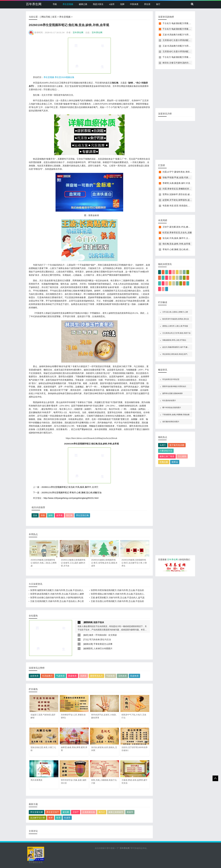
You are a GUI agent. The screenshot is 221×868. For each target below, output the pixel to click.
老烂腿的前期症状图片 (171, 422)
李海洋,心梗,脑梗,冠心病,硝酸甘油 (179, 249)
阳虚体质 (134, 676)
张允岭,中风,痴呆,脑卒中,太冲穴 (177, 238)
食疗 (158, 4)
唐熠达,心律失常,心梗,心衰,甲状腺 (175, 326)
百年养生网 (34, 4)
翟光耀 (66, 812)
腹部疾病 (88, 622)
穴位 (86, 639)
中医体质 (134, 4)
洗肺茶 (83, 676)
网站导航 (46, 17)
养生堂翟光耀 (37, 812)
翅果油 (175, 462)
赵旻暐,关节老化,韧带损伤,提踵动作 (179, 200)
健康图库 (88, 648)
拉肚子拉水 (99, 622)
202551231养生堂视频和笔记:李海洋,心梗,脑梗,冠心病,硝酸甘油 (71, 492)
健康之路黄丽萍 (116, 812)
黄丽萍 (130, 812)
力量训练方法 (166, 451)
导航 (55, 4)
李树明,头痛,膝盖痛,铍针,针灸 (176, 183)
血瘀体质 (34, 676)
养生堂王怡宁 (53, 812)
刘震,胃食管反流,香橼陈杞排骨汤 (178, 189)
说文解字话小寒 (38, 818)
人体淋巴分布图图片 (103, 648)
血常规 (59, 515)
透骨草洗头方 (96, 676)
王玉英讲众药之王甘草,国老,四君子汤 (176, 333)
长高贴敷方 (47, 676)
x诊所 (112, 4)
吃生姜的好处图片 (169, 400)
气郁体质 (111, 676)
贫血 (35, 515)
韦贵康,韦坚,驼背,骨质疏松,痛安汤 (179, 206)
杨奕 (86, 635)
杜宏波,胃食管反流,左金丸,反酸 (177, 232)
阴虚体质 (72, 676)
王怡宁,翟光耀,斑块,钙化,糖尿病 (177, 227)
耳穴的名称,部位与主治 (100, 639)
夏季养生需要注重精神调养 (173, 393)
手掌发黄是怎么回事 (103, 644)
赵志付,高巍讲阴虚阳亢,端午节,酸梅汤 (177, 347)
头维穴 (163, 445)
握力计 (102, 812)
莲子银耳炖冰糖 (177, 445)
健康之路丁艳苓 (167, 456)
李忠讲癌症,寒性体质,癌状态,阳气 (175, 354)
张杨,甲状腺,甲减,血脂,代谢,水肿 (178, 177)
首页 (54, 17)
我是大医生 (98, 4)
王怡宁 (76, 812)
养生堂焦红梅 (82, 515)
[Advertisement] (89, 55)
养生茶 (147, 4)
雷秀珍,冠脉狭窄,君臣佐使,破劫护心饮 (180, 194)
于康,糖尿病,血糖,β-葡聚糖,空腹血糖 (176, 415)
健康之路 (83, 4)
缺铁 (51, 515)
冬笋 (51, 818)
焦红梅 (69, 515)
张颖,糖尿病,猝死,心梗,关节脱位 (174, 340)
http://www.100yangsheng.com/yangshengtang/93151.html (71, 498)
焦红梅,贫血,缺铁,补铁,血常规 (176, 244)
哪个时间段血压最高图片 (172, 408)
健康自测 (88, 644)
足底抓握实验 (89, 812)
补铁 (43, 515)
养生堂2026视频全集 (64, 77)
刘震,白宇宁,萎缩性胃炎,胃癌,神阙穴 (180, 172)
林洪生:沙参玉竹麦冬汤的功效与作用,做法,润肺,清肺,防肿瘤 (190, 63)
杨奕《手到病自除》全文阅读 (103, 635)
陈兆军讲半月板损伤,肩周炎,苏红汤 (176, 319)
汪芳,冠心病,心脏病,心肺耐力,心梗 (175, 312)
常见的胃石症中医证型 (171, 379)
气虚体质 (60, 676)
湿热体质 (122, 676)
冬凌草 (67, 818)
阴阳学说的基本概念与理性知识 (174, 386)
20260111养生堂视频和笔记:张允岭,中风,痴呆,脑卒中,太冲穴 (70, 487)
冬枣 (58, 818)
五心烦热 (182, 456)
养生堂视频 (68, 4)
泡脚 (122, 4)
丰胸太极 (164, 462)
